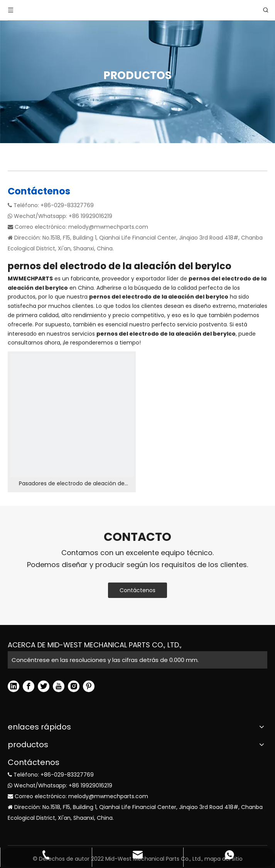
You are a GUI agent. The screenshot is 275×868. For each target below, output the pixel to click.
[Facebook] (29, 686)
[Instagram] (74, 686)
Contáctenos (137, 590)
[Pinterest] (89, 686)
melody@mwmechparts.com (108, 227)
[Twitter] (44, 686)
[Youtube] (59, 686)
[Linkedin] (13, 686)
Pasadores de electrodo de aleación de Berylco (72, 484)
